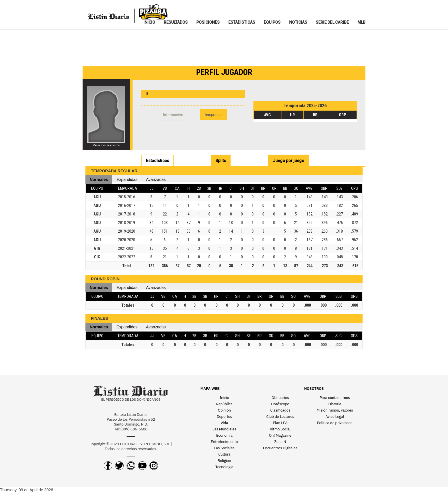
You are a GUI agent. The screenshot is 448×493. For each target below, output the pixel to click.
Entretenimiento (224, 442)
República (224, 404)
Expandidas (127, 179)
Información (173, 115)
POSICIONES (208, 22)
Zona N (280, 442)
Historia (335, 404)
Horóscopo (280, 404)
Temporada (213, 115)
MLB (361, 22)
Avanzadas (156, 179)
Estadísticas (158, 161)
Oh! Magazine (280, 435)
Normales (99, 179)
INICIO (149, 22)
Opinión (224, 410)
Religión (224, 461)
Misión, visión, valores (335, 410)
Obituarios (280, 398)
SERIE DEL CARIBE (332, 22)
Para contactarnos (335, 398)
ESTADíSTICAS (242, 22)
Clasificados (280, 410)
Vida (224, 423)
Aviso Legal (335, 417)
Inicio (224, 398)
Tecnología (224, 467)
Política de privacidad (335, 423)
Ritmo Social (280, 429)
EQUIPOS (272, 22)
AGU (97, 197)
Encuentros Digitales (280, 448)
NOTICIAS (298, 22)
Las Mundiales (224, 429)
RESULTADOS (176, 22)
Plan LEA (280, 423)
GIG (97, 248)
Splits (221, 161)
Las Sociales (224, 448)
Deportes (224, 417)
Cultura (224, 454)
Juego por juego (289, 161)
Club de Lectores (280, 417)
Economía (224, 435)
